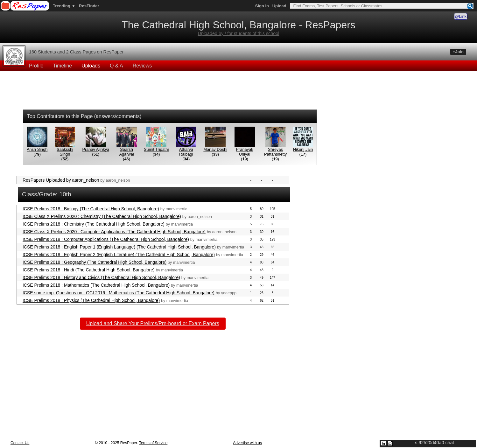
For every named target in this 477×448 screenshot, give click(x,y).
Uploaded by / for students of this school (239, 33)
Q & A (116, 66)
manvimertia (176, 209)
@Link (461, 16)
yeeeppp (229, 293)
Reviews (142, 66)
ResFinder (89, 6)
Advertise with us (247, 443)
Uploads (91, 66)
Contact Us (20, 443)
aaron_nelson (118, 180)
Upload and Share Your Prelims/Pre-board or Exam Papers (153, 323)
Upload (279, 6)
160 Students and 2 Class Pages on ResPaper (76, 52)
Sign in (262, 6)
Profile (36, 66)
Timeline (62, 66)
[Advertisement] (238, 91)
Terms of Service (153, 443)
